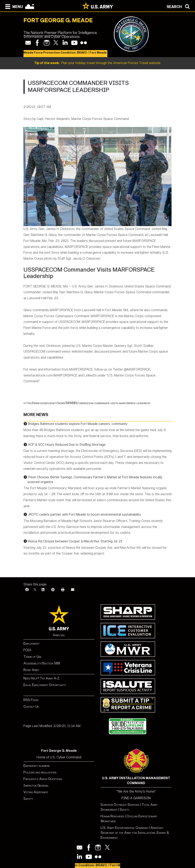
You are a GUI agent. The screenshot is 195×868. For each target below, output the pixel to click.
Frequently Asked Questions (43, 779)
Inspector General (36, 785)
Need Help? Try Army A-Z (41, 678)
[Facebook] (27, 590)
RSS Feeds (31, 700)
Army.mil (59, 635)
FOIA (27, 650)
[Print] (63, 590)
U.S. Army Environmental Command (124, 828)
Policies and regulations (40, 772)
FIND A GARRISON (136, 798)
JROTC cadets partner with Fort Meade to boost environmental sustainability (84, 514)
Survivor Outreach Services (120, 805)
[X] (35, 590)
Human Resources (112, 816)
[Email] (73, 590)
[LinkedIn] (43, 590)
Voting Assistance (36, 792)
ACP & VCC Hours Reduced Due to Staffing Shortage (67, 445)
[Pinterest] (53, 590)
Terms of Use (32, 657)
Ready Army (31, 670)
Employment (31, 643)
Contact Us (31, 707)
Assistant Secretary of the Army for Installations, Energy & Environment (135, 833)
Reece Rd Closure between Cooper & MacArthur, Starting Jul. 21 (75, 541)
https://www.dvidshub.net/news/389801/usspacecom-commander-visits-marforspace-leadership (87, 403)
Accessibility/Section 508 (42, 663)
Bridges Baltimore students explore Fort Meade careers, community (78, 424)
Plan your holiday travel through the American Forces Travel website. (98, 63)
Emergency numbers (37, 766)
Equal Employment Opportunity (45, 685)
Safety (28, 799)
